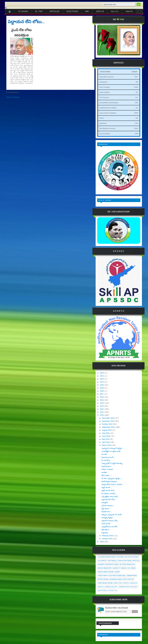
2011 (102, 412)
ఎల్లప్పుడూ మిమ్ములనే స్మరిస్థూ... (113, 448)
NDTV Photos (128, 579)
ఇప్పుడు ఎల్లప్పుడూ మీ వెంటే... (112, 515)
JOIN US (100, 11)
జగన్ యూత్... (106, 524)
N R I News (132, 568)
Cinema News (132, 576)
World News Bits (105, 568)
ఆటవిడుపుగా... (107, 466)
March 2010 (107, 445)
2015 (102, 400)
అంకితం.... (105, 472)
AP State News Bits (127, 564)
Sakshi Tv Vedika (119, 568)
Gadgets (134, 583)
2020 (102, 385)
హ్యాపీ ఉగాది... (106, 487)
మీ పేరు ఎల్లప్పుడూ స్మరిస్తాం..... (112, 478)
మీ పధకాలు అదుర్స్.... (109, 493)
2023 (102, 376)
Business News (116, 579)
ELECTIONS (72, 11)
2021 (102, 382)
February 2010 (108, 536)
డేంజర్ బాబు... (107, 512)
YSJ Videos (102, 561)
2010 (102, 415)
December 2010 (108, 418)
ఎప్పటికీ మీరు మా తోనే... (110, 527)
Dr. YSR (39, 11)
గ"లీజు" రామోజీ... (108, 469)
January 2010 (107, 539)
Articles (136, 561)
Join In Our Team (124, 561)
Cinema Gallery (111, 587)
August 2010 (107, 430)
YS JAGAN (23, 11)
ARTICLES (55, 11)
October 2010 (107, 424)
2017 (102, 394)
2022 (102, 379)
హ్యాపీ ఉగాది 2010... (109, 490)
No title (104, 454)
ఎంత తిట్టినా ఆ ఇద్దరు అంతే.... (112, 451)
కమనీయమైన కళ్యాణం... (110, 481)
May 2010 (106, 439)
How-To (129, 11)
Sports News (103, 579)
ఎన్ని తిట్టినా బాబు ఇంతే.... (110, 496)
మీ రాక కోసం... (107, 460)
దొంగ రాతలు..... (107, 475)
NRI (87, 11)
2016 (102, 397)
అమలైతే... (105, 503)
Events (126, 583)
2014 (102, 403)
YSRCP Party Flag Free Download (111, 576)
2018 (102, 391)
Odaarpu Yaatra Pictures (108, 564)
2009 (102, 542)
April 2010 (106, 442)
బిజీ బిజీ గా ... (106, 530)
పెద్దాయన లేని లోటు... (26, 22)
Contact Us (112, 591)
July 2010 (106, 433)
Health (101, 587)
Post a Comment (13, 97)
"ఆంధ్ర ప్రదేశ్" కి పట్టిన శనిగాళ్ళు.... (113, 463)
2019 (102, 388)
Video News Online (105, 583)
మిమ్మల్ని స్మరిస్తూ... (108, 518)
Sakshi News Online (106, 572)
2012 (102, 409)
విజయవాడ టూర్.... (108, 457)
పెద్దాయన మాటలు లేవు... (110, 521)
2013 (102, 406)
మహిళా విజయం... (108, 506)
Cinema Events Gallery (128, 587)
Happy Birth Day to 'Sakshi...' (113, 484)
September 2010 (109, 427)
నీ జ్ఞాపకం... (105, 533)
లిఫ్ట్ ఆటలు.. (106, 509)
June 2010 (106, 436)
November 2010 (108, 421)
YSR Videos (112, 561)
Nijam (117, 572)
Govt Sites (102, 591)
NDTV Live (118, 583)
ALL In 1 (115, 11)
